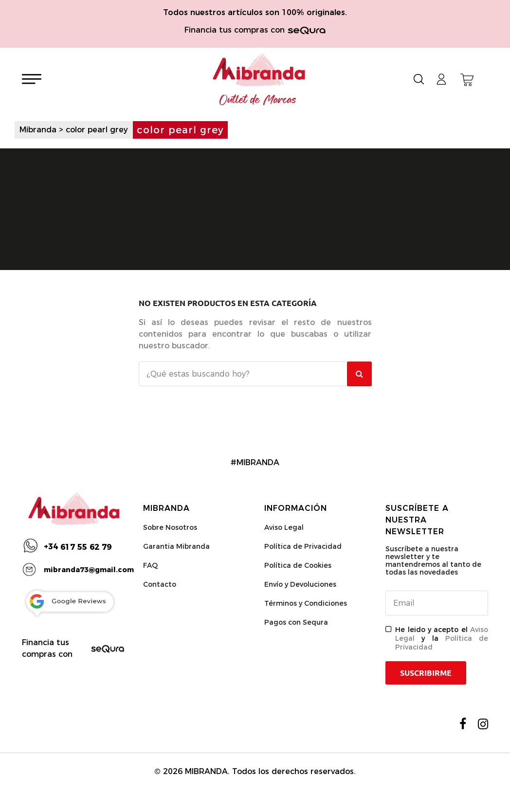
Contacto (160, 584)
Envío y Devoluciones (300, 584)
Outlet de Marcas (258, 100)
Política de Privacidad (303, 546)
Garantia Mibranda (176, 546)
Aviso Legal (284, 527)
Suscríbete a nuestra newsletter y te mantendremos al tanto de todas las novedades (433, 560)
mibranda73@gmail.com (89, 570)
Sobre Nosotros (170, 527)
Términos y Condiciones (306, 603)
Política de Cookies (298, 565)
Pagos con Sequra (296, 622)
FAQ (150, 565)
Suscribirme (426, 673)
